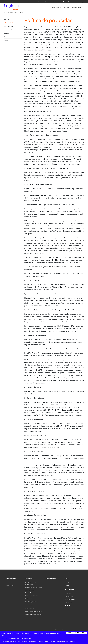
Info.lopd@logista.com (71, 164)
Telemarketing (29, 606)
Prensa (67, 579)
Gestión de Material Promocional (33, 614)
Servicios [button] (67, 7)
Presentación (9, 583)
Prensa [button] (59, 2)
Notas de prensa (69, 583)
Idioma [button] (70, 2)
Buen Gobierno (68, 602)
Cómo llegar (7, 33)
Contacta (52, 2)
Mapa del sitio (7, 37)
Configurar (69, 633)
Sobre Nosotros (11, 579)
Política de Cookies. (28, 638)
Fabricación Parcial (30, 590)
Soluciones (29, 579)
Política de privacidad (9, 23)
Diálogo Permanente (70, 597)
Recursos (67, 586)
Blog (64, 2)
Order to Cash (29, 599)
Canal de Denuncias (70, 599)
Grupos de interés (69, 594)
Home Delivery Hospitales (32, 596)
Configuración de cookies (10, 30)
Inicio (5, 12)
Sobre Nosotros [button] (56, 7)
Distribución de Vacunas (31, 593)
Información (10, 12)
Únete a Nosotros (43, 2)
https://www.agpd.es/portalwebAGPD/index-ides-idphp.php (60, 380)
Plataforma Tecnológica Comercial (34, 611)
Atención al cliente (30, 609)
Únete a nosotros (10, 586)
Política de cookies (8, 27)
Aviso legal (6, 20)
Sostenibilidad (76, 7)
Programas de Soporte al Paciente (34, 587)
